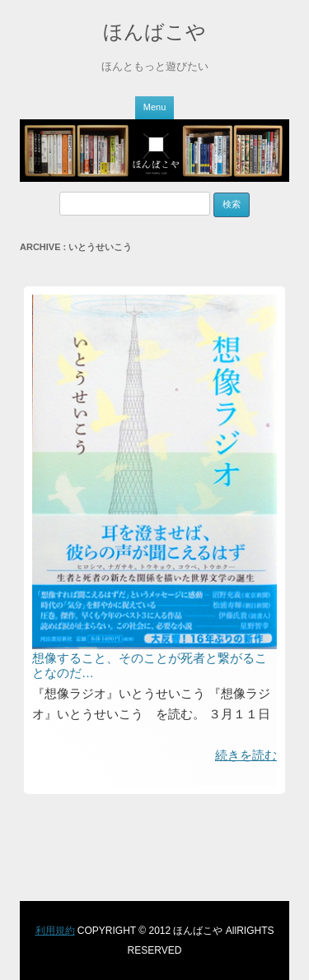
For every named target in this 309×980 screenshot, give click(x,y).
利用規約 (55, 931)
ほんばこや (154, 32)
